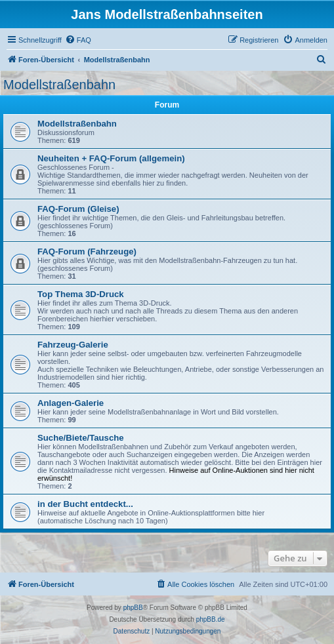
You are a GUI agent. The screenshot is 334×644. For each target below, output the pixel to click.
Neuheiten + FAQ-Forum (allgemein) (111, 158)
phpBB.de (211, 619)
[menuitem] (78, 40)
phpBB (133, 608)
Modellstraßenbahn (59, 85)
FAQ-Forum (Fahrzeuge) (87, 252)
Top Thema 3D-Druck (81, 294)
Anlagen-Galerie (71, 403)
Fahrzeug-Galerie (73, 345)
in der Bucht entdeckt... (85, 504)
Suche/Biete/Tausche (81, 438)
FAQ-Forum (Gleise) (78, 209)
